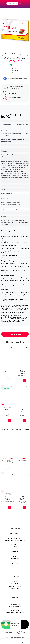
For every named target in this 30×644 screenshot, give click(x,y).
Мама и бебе (15, 584)
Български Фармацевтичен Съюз (15, 613)
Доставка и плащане (15, 566)
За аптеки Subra (15, 534)
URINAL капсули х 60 (22, 376)
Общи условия (15, 536)
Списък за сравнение (15, 607)
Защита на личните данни (15, 538)
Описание (6, 109)
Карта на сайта (15, 552)
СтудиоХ (22, 638)
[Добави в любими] (12, 348)
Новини (15, 554)
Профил (15, 602)
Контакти (15, 563)
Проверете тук (15, 627)
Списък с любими (15, 604)
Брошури (15, 561)
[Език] (21, 3)
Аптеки (15, 549)
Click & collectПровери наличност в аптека (15, 54)
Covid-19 (15, 591)
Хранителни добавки (15, 579)
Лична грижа (15, 589)
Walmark (17, 70)
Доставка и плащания (20, 109)
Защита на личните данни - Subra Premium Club (15, 544)
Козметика (15, 581)
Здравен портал (15, 559)
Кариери (15, 556)
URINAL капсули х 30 (7, 373)
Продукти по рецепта (15, 586)
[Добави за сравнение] (7, 378)
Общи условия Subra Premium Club (15, 541)
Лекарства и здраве (15, 577)
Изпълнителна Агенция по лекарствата (15, 610)
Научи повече (12, 94)
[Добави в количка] (25, 381)
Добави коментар (15, 334)
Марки (15, 547)
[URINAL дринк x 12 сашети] (15, 30)
